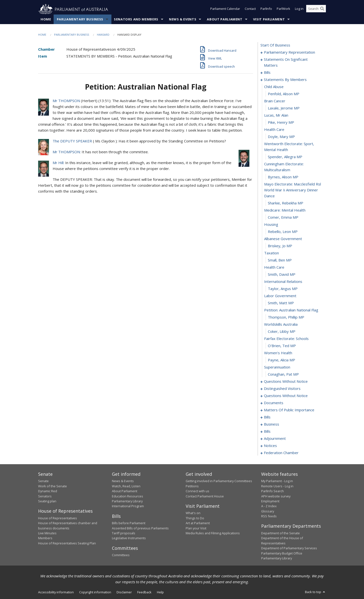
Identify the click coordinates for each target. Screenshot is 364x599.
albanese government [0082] (283, 239)
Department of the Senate (281, 533)
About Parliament (225, 19)
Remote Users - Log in (277, 486)
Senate (43, 481)
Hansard (103, 35)
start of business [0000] (275, 45)
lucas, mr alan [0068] (276, 115)
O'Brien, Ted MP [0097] (282, 346)
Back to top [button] (315, 592)
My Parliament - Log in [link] (277, 481)
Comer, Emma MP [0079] (283, 217)
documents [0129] (274, 403)
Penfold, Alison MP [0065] (284, 94)
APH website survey (276, 496)
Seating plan (47, 501)
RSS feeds (269, 516)
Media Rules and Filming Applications (213, 533)
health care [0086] (274, 267)
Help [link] (160, 592)
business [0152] (272, 424)
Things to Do (195, 518)
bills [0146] (267, 417)
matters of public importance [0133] (289, 410)
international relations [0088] (283, 282)
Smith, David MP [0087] (282, 275)
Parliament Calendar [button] (225, 9)
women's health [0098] (278, 353)
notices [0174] (270, 446)
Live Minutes (47, 533)
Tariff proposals (124, 533)
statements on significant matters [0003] (286, 62)
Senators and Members (136, 19)
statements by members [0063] (285, 80)
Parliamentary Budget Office (282, 553)
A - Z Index (269, 506)
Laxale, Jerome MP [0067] (284, 108)
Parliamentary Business (80, 19)
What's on (193, 513)
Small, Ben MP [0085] (280, 260)
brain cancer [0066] (275, 101)
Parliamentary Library (127, 501)
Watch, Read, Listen (126, 486)
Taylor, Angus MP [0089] (283, 289)
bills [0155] (267, 431)
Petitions (192, 486)
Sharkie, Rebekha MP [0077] (286, 203)
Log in (299, 9)
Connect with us (197, 491)
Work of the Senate (53, 486)
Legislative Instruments (129, 538)
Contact (250, 9)
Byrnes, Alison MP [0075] (283, 177)
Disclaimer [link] (124, 592)
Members (45, 538)
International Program (128, 506)
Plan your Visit (196, 528)
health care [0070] (274, 130)
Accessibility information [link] (56, 592)
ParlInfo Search (273, 491)
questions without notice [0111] (286, 396)
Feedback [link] (144, 592)
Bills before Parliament (129, 523)
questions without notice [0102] (286, 382)
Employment (270, 501)
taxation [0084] (272, 253)
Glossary (268, 511)
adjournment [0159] (275, 439)
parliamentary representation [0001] (289, 52)
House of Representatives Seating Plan (67, 543)
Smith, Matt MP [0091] (281, 303)
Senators (45, 496)
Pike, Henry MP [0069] (281, 123)
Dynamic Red (48, 491)
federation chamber (281, 453)
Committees (121, 555)
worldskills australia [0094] (281, 324)
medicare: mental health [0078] (285, 210)
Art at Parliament (198, 523)
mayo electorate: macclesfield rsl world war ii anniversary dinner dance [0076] (293, 190)
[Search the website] (316, 9)
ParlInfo (266, 9)
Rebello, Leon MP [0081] (283, 232)
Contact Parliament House (205, 496)
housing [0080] (271, 225)
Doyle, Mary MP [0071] (281, 137)
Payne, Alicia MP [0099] (281, 360)
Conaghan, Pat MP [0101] (283, 374)
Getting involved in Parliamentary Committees (219, 481)
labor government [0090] (280, 296)
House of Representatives (58, 518)
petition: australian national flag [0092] (291, 310)
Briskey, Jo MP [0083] (280, 246)
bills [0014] (267, 73)
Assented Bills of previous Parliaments (140, 528)
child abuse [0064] (274, 87)
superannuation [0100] (277, 367)
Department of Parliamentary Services (289, 548)
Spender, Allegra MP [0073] (285, 157)
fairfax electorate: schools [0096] (286, 339)
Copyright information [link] (95, 592)
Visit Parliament (269, 19)
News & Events (183, 19)
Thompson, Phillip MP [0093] (286, 317)
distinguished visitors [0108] (282, 389)
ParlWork (283, 9)
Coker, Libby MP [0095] (282, 332)
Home (46, 19)
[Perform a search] (322, 9)
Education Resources (128, 496)
